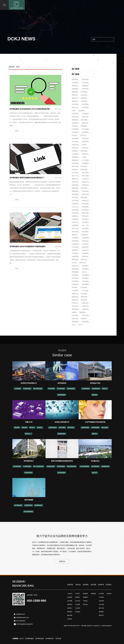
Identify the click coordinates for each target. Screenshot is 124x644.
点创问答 (70, 619)
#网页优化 (75, 297)
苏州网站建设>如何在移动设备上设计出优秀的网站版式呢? (30, 109)
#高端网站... (86, 114)
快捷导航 (70, 585)
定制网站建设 (51, 466)
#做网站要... (84, 297)
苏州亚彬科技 (62, 383)
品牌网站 (40, 428)
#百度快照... (84, 287)
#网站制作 (75, 92)
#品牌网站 (84, 126)
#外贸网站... (86, 104)
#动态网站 (85, 232)
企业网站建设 (86, 389)
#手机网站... (86, 281)
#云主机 (74, 263)
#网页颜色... (76, 194)
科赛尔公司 (29, 422)
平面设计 (85, 601)
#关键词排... (86, 309)
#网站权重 (75, 260)
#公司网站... (76, 154)
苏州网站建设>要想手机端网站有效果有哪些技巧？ (27, 178)
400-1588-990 (21, 621)
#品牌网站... (76, 123)
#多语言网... (86, 138)
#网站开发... (86, 306)
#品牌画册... (76, 163)
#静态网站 (85, 266)
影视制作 (85, 597)
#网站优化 (75, 101)
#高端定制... (86, 194)
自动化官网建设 (85, 466)
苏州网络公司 (23, 639)
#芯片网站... (76, 142)
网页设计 (105, 389)
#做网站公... (76, 216)
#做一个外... (86, 225)
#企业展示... (86, 244)
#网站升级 (85, 213)
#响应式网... (76, 117)
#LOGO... (75, 135)
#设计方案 (75, 166)
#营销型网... (76, 129)
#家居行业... (76, 179)
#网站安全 (75, 300)
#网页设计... (76, 86)
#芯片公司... (76, 207)
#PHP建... (75, 287)
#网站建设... (76, 89)
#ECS (74, 325)
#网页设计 (75, 95)
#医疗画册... (86, 176)
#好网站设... (86, 185)
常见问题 (101, 604)
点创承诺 (78, 608)
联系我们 (109, 585)
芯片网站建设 (61, 389)
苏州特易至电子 (29, 461)
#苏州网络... (84, 92)
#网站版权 (84, 300)
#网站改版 (75, 188)
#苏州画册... (76, 185)
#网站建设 (85, 86)
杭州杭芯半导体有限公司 (29, 383)
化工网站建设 (18, 505)
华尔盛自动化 (95, 461)
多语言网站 (62, 428)
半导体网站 (18, 389)
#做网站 (74, 312)
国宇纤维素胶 (29, 500)
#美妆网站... (76, 132)
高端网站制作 (62, 434)
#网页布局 (85, 247)
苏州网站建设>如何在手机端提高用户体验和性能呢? (28, 246)
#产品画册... (86, 160)
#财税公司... (86, 201)
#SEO (74, 111)
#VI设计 (84, 145)
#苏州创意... (86, 216)
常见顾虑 (78, 612)
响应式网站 (71, 428)
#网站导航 (75, 294)
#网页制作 (75, 120)
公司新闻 (101, 594)
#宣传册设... (84, 151)
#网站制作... (84, 98)
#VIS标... (85, 157)
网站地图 (84, 626)
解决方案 (101, 608)
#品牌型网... (85, 235)
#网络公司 (85, 154)
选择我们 (78, 597)
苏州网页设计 (53, 639)
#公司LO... (84, 135)
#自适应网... (76, 278)
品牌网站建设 (71, 389)
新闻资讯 (101, 585)
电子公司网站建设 (38, 466)
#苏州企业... (76, 107)
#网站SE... (75, 235)
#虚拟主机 (82, 263)
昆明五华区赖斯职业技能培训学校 (62, 461)
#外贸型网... (76, 219)
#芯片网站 (75, 197)
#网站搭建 (84, 170)
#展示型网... (76, 232)
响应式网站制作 (72, 466)
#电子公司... (76, 176)
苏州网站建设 (28, 473)
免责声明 (90, 626)
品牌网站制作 (105, 466)
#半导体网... (86, 129)
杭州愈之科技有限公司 (62, 422)
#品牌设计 (75, 170)
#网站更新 (85, 303)
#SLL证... (85, 272)
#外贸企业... (76, 266)
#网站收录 (85, 256)
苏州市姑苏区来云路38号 (25, 624)
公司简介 (78, 594)
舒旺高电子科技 (95, 383)
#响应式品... (86, 241)
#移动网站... (86, 253)
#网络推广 (84, 319)
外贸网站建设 (27, 389)
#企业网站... (86, 83)
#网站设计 (75, 98)
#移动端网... (86, 322)
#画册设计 (75, 151)
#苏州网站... (76, 79)
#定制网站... (76, 157)
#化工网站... (76, 173)
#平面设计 (75, 126)
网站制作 (95, 395)
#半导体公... (76, 303)
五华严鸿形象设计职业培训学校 (95, 422)
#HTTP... (81, 325)
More (17, 131)
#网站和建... (76, 269)
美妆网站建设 (95, 428)
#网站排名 (85, 123)
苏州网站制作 (43, 639)
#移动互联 (75, 319)
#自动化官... (84, 166)
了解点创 (78, 585)
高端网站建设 (62, 395)
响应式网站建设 (38, 389)
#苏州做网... (84, 120)
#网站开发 (85, 117)
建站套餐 (70, 615)
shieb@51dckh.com (22, 618)
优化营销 (101, 601)
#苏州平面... (76, 182)
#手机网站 (85, 291)
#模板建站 (82, 312)
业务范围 (93, 585)
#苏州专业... (76, 222)
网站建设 (17, 428)
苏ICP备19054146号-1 (74, 626)
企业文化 (78, 601)
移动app (85, 604)
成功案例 (86, 585)
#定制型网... (76, 225)
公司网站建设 (27, 466)
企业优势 (78, 604)
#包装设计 (85, 148)
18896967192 (20, 614)
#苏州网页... (86, 79)
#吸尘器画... (86, 173)
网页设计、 (28, 434)
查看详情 (62, 561)
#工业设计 (85, 179)
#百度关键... (76, 213)
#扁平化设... (76, 228)
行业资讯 (101, 597)
